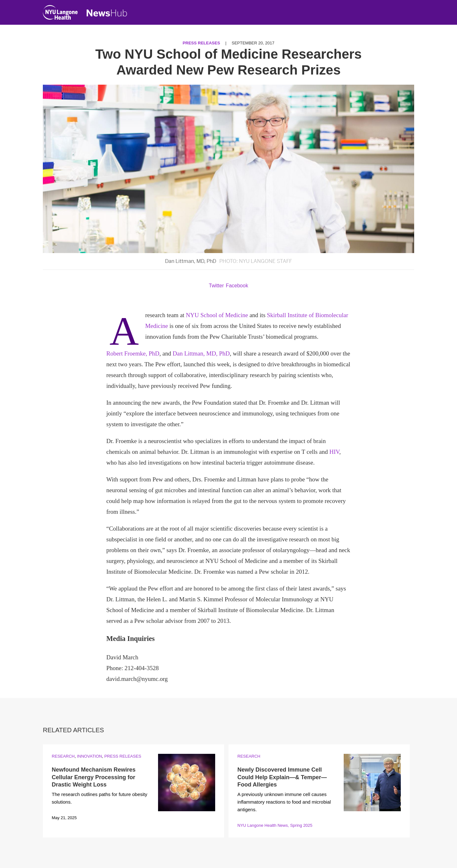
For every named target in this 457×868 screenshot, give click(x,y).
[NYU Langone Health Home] (60, 14)
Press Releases (202, 43)
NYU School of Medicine (217, 315)
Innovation (89, 756)
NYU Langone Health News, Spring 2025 (275, 825)
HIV (334, 452)
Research (63, 756)
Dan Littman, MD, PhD (201, 353)
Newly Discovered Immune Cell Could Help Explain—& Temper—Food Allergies (282, 777)
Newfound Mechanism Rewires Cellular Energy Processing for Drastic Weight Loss (94, 777)
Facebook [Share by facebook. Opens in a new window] (237, 286)
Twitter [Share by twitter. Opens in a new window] (216, 286)
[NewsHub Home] (107, 13)
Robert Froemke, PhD (133, 353)
